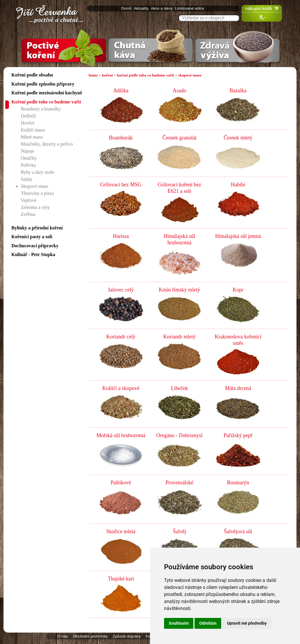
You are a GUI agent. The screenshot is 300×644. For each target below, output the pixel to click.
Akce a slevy (162, 8)
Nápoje (28, 151)
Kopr (238, 290)
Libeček (180, 388)
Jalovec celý (121, 290)
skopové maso (190, 75)
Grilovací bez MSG (121, 185)
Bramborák (121, 138)
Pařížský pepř (238, 435)
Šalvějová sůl (238, 531)
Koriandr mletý (179, 337)
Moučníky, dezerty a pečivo (47, 144)
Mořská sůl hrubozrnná (121, 435)
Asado (180, 91)
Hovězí (28, 123)
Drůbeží (28, 116)
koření (107, 75)
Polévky (28, 165)
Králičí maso (33, 130)
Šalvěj (179, 531)
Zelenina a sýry (35, 207)
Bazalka (238, 91)
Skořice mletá (121, 531)
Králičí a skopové (121, 388)
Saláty (27, 179)
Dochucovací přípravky (35, 246)
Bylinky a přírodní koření (37, 228)
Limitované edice (190, 8)
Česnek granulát (179, 138)
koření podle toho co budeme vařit (145, 75)
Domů (127, 8)
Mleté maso (32, 137)
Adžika (121, 91)
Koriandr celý (121, 337)
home (93, 75)
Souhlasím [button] (179, 623)
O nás (63, 636)
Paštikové (121, 483)
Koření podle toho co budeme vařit (46, 102)
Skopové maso (35, 186)
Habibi (238, 185)
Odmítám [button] (208, 623)
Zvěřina (28, 214)
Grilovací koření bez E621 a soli (180, 188)
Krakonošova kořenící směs (238, 340)
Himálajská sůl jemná (238, 236)
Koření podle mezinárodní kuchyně (47, 93)
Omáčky (29, 158)
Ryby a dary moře (37, 172)
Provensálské (179, 483)
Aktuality (142, 8)
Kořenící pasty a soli (32, 237)
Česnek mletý (238, 138)
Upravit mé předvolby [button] (247, 623)
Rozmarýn (238, 483)
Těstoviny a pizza (37, 193)
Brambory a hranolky (41, 109)
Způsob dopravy (127, 636)
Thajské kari (121, 579)
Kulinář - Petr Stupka (33, 254)
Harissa (121, 236)
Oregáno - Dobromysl (180, 435)
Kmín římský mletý (179, 290)
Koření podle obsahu (32, 75)
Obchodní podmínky (90, 636)
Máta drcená (238, 388)
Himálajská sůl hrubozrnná (179, 239)
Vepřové (29, 200)
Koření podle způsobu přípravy (43, 84)
